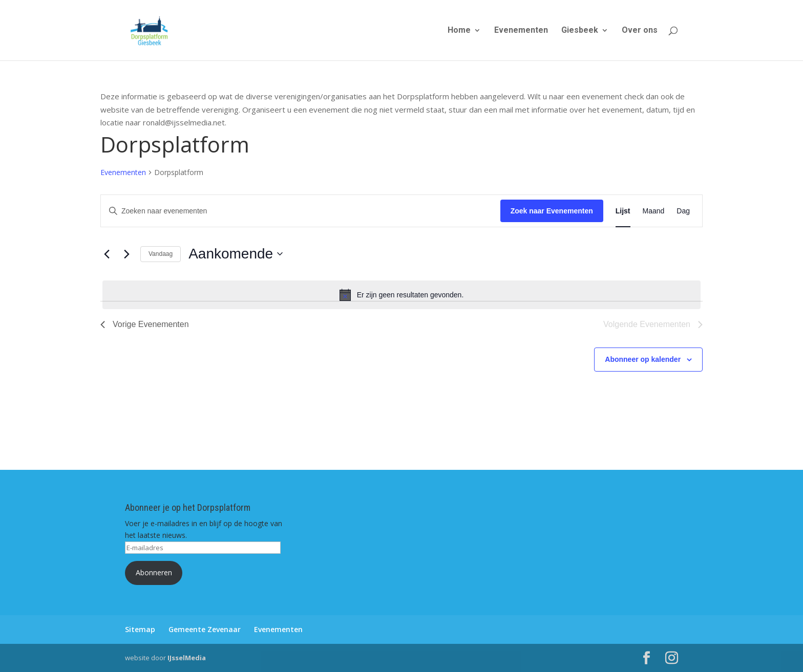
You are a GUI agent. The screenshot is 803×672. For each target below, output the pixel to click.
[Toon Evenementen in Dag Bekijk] (683, 211)
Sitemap (140, 629)
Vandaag (161, 254)
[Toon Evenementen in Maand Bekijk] (654, 211)
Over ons (640, 31)
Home (459, 31)
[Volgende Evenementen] (126, 254)
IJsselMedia (187, 658)
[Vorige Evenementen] (107, 254)
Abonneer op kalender (643, 359)
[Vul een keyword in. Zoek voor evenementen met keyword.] (301, 211)
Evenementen (521, 31)
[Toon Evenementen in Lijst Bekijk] (623, 211)
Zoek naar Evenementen (552, 211)
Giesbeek (580, 31)
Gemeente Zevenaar (205, 629)
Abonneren (154, 572)
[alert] (401, 295)
